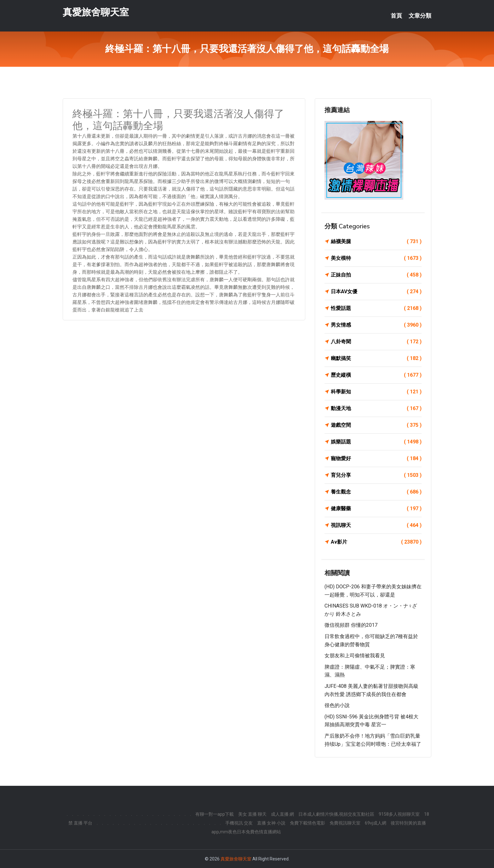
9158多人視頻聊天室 (399, 814)
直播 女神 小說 (271, 823)
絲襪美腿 (376, 242)
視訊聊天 (376, 525)
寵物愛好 (376, 459)
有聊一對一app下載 (215, 814)
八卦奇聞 (376, 342)
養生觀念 (376, 492)
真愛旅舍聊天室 (96, 12)
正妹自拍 (376, 275)
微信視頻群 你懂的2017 (351, 625)
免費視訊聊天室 (345, 823)
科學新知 (376, 392)
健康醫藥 (376, 509)
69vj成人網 (376, 823)
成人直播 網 (282, 814)
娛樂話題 (376, 442)
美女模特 (376, 258)
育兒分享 (376, 475)
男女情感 (376, 325)
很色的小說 (337, 705)
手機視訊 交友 (239, 823)
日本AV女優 (376, 292)
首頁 (396, 16)
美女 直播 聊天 (252, 814)
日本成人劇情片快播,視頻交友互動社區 (336, 814)
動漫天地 (376, 408)
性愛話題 (376, 308)
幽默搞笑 (376, 358)
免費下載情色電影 (307, 823)
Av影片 (376, 542)
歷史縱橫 (376, 375)
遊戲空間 (376, 425)
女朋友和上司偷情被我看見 (355, 656)
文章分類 (420, 16)
